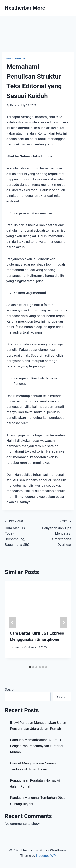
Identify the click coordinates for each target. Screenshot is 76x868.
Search (10, 689)
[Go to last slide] (12, 623)
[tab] (30, 667)
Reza (13, 105)
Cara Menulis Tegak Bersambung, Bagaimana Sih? (20, 532)
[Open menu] (67, 8)
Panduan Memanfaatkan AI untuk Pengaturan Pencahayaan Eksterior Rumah (37, 746)
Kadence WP (46, 856)
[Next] (64, 623)
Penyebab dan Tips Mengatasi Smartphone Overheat (56, 532)
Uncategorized (17, 59)
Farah (17, 647)
